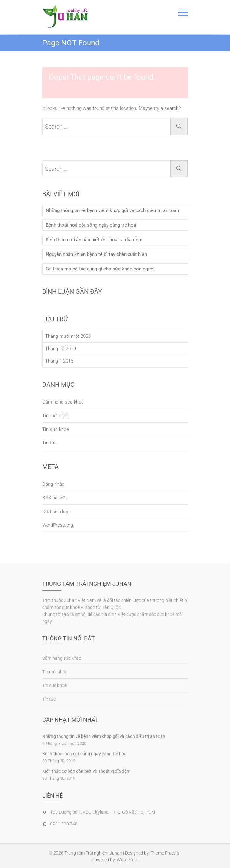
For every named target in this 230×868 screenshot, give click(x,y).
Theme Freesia (165, 853)
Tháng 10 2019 (60, 349)
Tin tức (49, 443)
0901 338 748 (64, 824)
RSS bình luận (56, 511)
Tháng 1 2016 (59, 361)
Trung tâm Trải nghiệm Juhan (93, 853)
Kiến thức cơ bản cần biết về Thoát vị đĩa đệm (94, 240)
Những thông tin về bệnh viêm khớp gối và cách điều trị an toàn (112, 210)
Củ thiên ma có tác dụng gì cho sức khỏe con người (100, 269)
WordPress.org (58, 525)
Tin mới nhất (55, 416)
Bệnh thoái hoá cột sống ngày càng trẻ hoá (91, 225)
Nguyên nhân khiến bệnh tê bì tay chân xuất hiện (96, 254)
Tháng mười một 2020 (68, 336)
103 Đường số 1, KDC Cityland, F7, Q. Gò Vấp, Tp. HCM (103, 812)
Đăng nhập (53, 484)
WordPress (128, 860)
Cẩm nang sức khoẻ (63, 402)
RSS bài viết (55, 498)
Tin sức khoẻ (56, 429)
